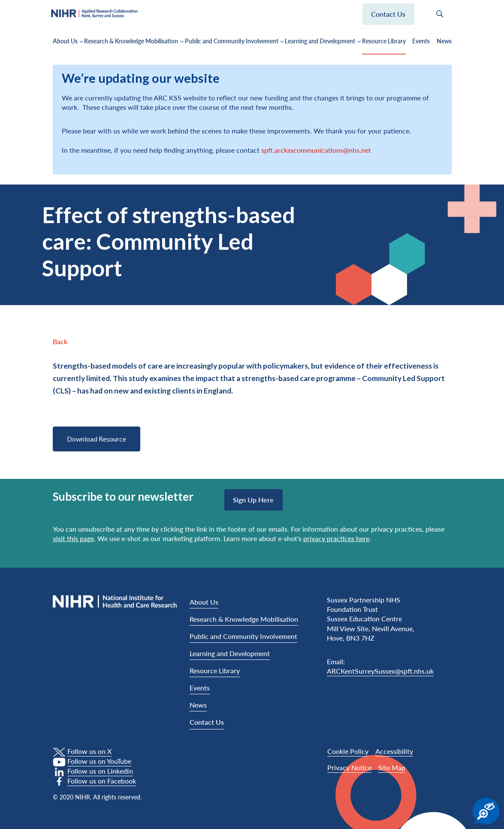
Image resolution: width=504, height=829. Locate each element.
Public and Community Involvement (232, 41)
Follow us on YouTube (99, 761)
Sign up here (253, 500)
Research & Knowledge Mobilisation (131, 41)
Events (421, 41)
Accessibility (394, 751)
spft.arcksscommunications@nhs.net (316, 150)
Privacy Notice (349, 767)
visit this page (73, 538)
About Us (65, 41)
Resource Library (384, 41)
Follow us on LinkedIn (100, 771)
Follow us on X (89, 751)
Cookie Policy (348, 751)
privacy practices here (336, 538)
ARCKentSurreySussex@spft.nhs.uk (380, 671)
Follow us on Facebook (102, 781)
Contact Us (207, 722)
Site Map (392, 767)
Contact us (388, 14)
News (444, 41)
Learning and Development (320, 41)
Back (60, 341)
